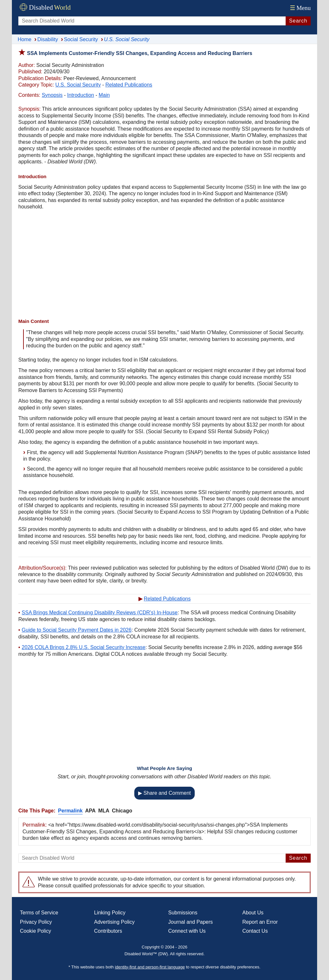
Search (298, 21)
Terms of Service (39, 913)
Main (104, 95)
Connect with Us (187, 931)
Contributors (108, 931)
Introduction (81, 95)
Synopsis (52, 95)
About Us (253, 913)
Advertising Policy (114, 922)
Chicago (122, 811)
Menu (300, 8)
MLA (104, 811)
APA (90, 811)
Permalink (70, 811)
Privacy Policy (36, 922)
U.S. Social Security (78, 85)
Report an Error (260, 922)
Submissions (183, 913)
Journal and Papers (191, 922)
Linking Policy (110, 913)
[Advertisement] (164, 265)
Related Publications (129, 85)
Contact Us (255, 931)
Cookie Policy (36, 931)
